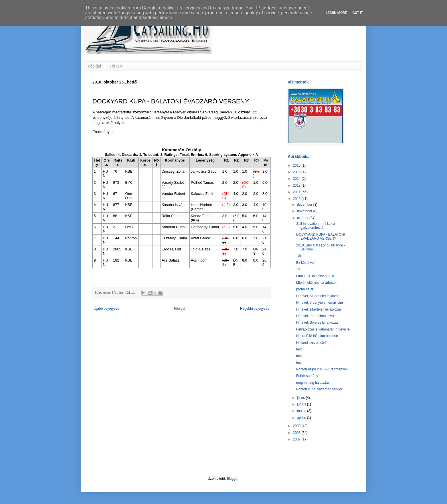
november (305, 211)
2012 (297, 185)
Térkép (116, 66)
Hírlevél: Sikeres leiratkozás (317, 323)
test (299, 349)
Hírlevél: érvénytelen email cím (320, 303)
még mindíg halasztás (313, 383)
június (302, 404)
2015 (297, 172)
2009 (297, 426)
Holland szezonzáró (311, 343)
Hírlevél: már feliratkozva (315, 316)
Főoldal (94, 66)
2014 (297, 179)
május (302, 411)
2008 (297, 433)
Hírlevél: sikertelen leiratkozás (319, 309)
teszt (300, 356)
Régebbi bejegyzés (255, 309)
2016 (297, 166)
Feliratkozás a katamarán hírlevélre (323, 329)
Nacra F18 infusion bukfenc (317, 336)
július (301, 398)
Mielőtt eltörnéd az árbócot (316, 283)
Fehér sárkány (307, 376)
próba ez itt (305, 289)
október (303, 218)
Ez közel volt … (308, 263)
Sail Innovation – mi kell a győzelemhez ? (316, 226)
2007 (297, 439)
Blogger (233, 479)
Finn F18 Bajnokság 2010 (316, 276)
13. (299, 269)
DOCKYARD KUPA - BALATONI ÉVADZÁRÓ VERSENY (320, 236)
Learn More (336, 13)
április (302, 418)
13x (299, 256)
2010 (297, 199)
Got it (358, 13)
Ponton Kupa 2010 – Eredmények (322, 369)
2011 (297, 192)
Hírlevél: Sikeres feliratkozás (318, 296)
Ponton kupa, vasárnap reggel (319, 389)
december (305, 205)
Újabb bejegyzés (106, 309)
